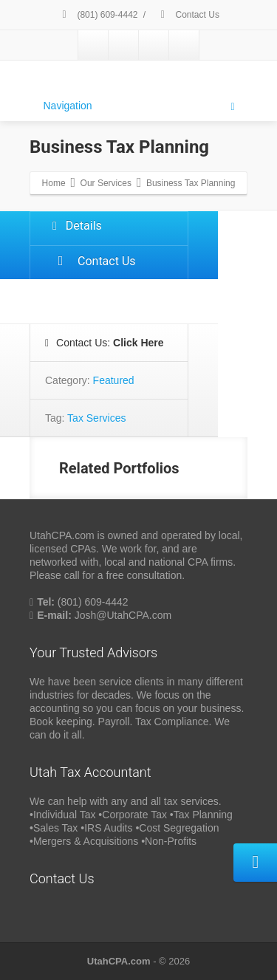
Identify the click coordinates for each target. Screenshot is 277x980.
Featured (114, 380)
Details (77, 226)
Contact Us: (105, 343)
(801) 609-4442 (98, 15)
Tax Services (96, 418)
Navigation (139, 106)
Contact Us (188, 15)
